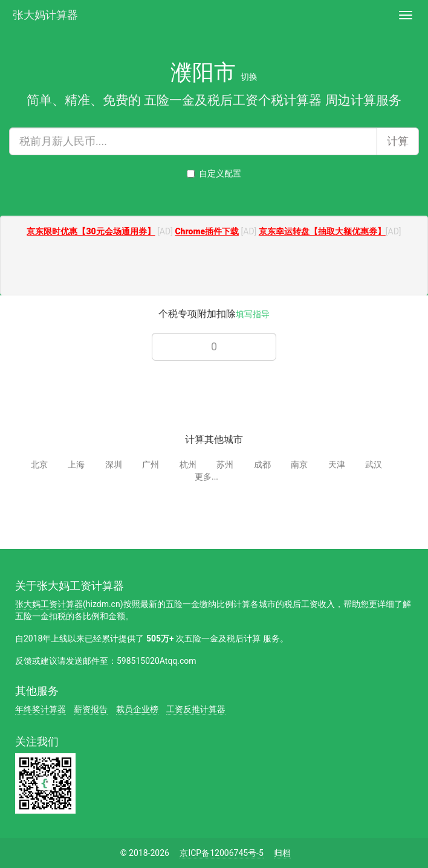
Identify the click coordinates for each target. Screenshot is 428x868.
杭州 (188, 465)
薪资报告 (91, 709)
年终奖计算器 (41, 709)
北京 (39, 465)
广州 (151, 465)
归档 (282, 853)
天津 (337, 465)
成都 (262, 465)
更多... (206, 477)
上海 (76, 465)
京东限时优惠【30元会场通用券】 (91, 231)
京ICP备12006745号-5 (221, 853)
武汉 (374, 465)
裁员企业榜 (137, 709)
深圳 (114, 465)
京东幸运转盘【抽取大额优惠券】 (322, 231)
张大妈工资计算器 (49, 604)
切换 (249, 77)
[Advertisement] (214, 268)
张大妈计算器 (45, 14)
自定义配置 (214, 173)
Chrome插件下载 (207, 231)
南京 (299, 465)
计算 (398, 141)
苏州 (225, 465)
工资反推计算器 (196, 709)
